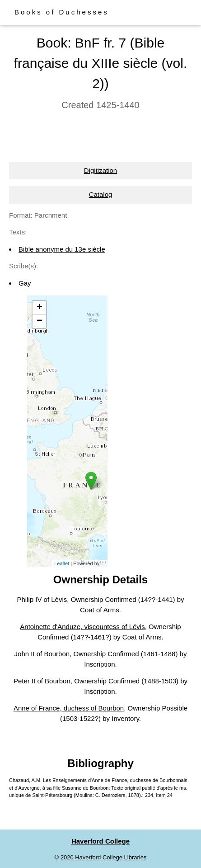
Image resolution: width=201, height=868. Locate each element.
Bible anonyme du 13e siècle (62, 249)
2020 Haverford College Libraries (104, 857)
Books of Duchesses (62, 12)
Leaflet (62, 563)
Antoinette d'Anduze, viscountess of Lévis (82, 627)
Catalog (101, 194)
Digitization (100, 170)
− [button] (40, 321)
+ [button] (40, 308)
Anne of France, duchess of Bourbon (69, 708)
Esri (105, 563)
